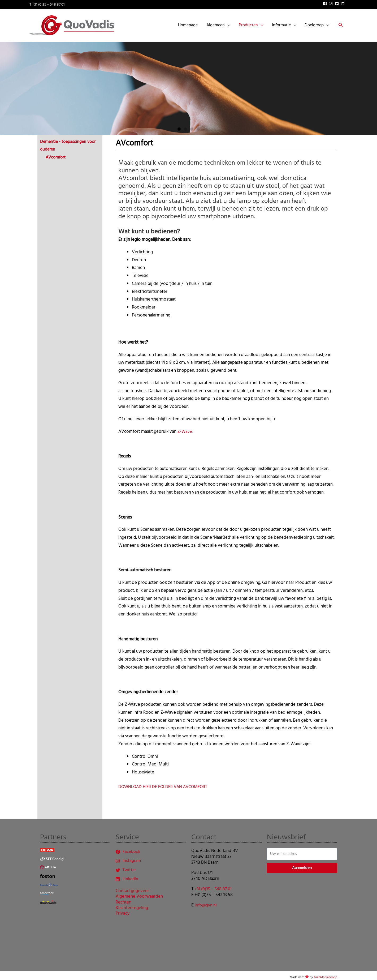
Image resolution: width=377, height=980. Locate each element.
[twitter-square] (337, 3)
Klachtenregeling (132, 905)
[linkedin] (343, 3)
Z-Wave (185, 427)
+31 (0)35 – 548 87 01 (214, 885)
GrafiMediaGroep (326, 973)
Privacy (123, 911)
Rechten (124, 899)
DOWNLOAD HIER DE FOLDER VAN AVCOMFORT (165, 783)
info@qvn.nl (206, 901)
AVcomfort (57, 153)
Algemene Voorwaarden (139, 894)
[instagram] (331, 3)
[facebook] (326, 3)
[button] (340, 23)
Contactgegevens (133, 888)
